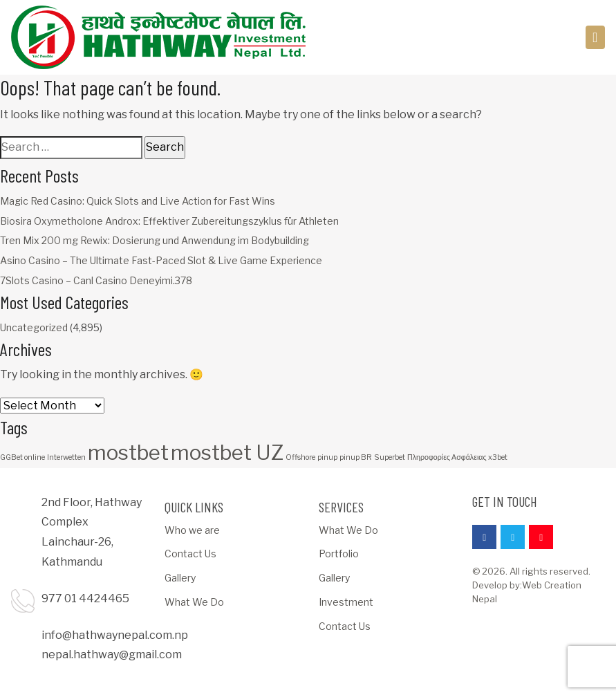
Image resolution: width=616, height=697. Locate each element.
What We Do (194, 602)
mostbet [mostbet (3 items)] (128, 453)
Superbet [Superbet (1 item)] (390, 457)
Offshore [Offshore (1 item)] (300, 457)
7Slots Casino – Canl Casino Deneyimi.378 (96, 280)
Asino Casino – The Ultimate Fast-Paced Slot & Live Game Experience (161, 260)
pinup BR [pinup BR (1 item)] (356, 457)
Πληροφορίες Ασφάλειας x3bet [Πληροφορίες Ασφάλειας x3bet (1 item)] (457, 457)
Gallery (180, 578)
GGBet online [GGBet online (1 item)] (22, 457)
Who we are (192, 530)
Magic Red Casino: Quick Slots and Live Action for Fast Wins (138, 201)
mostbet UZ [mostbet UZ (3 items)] (227, 453)
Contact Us (190, 554)
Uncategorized (34, 327)
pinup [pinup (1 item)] (327, 457)
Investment (346, 602)
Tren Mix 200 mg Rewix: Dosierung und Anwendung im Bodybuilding (155, 240)
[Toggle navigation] (596, 38)
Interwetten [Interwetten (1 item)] (66, 457)
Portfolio (339, 554)
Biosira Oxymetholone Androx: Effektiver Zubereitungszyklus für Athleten (169, 221)
